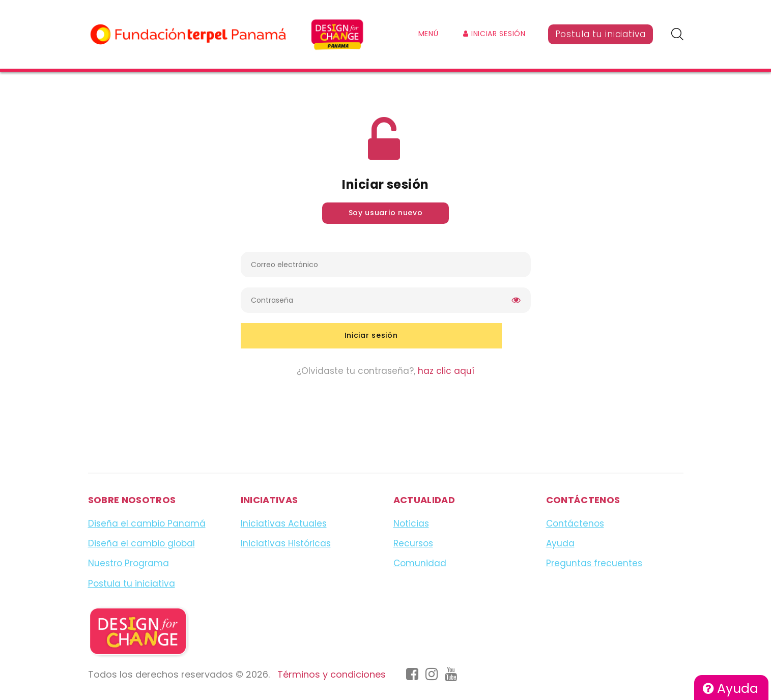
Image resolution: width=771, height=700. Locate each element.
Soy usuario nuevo (386, 213)
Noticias (411, 523)
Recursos (413, 543)
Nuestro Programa (128, 563)
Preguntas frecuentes (594, 563)
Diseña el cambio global (141, 543)
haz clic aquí (446, 371)
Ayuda (731, 689)
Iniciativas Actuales (284, 523)
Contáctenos (575, 523)
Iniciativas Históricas (286, 543)
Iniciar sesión (494, 34)
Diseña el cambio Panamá (147, 523)
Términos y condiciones (332, 674)
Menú (429, 34)
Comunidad (420, 563)
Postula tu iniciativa (601, 34)
